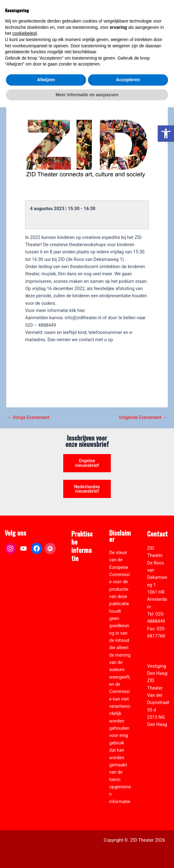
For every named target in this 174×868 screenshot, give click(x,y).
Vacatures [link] (82, 624)
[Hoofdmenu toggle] (161, 18)
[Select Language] (142, 43)
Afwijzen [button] (46, 840)
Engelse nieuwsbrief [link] (87, 463)
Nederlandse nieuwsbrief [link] (87, 489)
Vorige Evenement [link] (28, 418)
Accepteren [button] (128, 840)
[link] (166, 134)
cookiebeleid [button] (24, 794)
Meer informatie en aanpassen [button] (87, 855)
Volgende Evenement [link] (143, 418)
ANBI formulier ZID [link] (81, 580)
